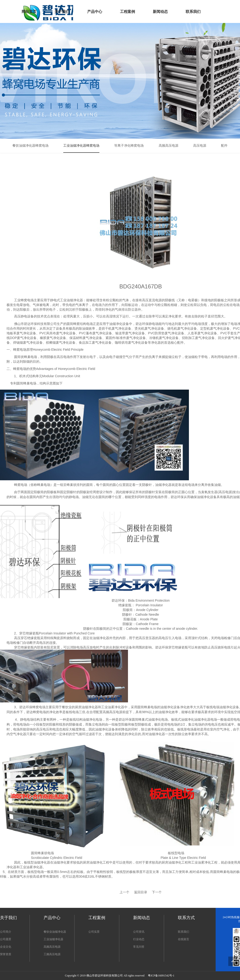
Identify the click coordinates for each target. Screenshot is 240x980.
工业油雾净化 (201, 862)
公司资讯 (139, 932)
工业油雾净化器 (31, 867)
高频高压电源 (52, 947)
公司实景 (94, 932)
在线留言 (184, 939)
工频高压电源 (52, 954)
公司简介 (6, 932)
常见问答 (139, 947)
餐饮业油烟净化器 (55, 932)
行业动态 (139, 939)
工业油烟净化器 (53, 939)
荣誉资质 (6, 954)
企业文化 (6, 947)
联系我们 (184, 932)
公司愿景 (6, 939)
